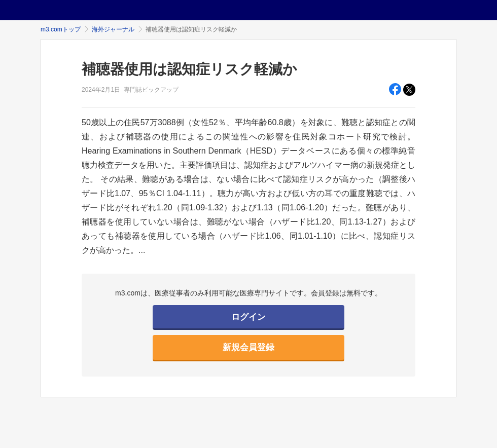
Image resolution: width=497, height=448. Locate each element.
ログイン (248, 317)
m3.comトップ (61, 29)
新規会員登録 (248, 347)
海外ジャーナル (113, 29)
